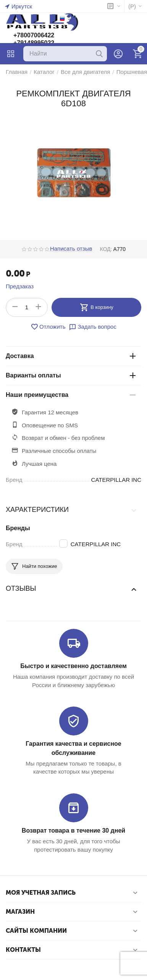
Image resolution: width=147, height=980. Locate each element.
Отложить (48, 327)
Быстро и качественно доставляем (73, 666)
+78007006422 (34, 35)
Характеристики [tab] (72, 510)
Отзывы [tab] (72, 589)
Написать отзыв (71, 249)
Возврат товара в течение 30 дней (73, 831)
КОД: (106, 249)
